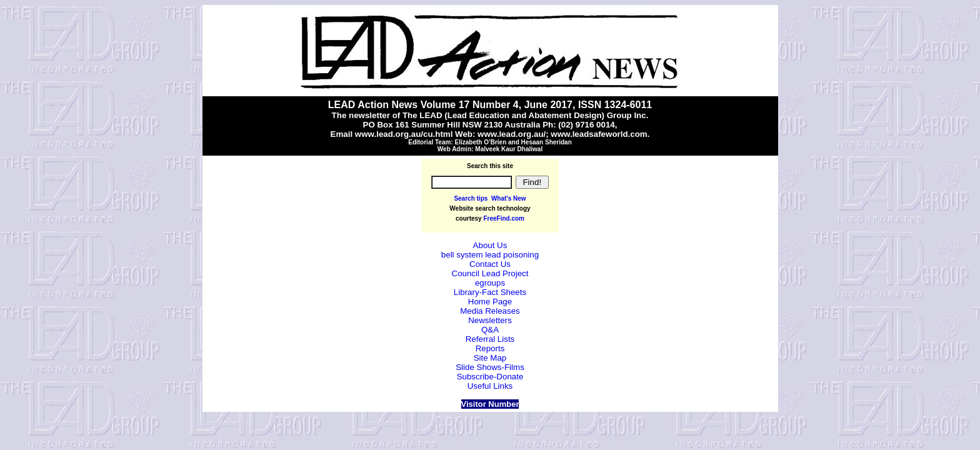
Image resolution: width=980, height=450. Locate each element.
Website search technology (490, 208)
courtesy (469, 218)
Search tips (471, 198)
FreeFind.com (504, 218)
